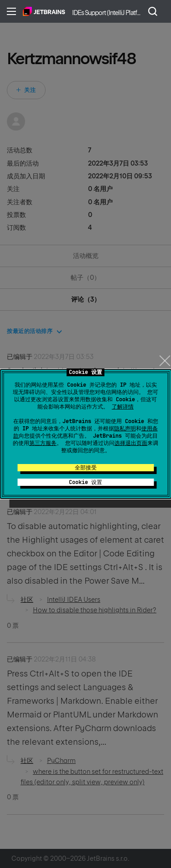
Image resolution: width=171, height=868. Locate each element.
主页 (44, 11)
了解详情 (123, 407)
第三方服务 (43, 443)
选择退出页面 (131, 443)
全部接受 (86, 468)
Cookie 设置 (85, 482)
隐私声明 (125, 429)
